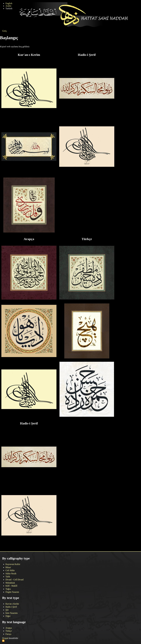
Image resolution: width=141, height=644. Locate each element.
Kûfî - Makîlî (11, 586)
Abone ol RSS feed (3, 641)
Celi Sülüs (10, 570)
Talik (8, 577)
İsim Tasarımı (12, 613)
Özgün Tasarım (12, 592)
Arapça (9, 628)
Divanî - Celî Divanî (15, 580)
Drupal (5, 638)
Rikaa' (8, 567)
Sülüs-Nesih (11, 574)
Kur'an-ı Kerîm (12, 604)
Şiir (7, 610)
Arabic (9, 6)
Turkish (9, 8)
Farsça (8, 634)
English (9, 3)
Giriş (4, 31)
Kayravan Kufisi (13, 564)
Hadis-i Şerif (11, 607)
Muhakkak (10, 583)
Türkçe (9, 631)
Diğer (8, 616)
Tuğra (8, 589)
